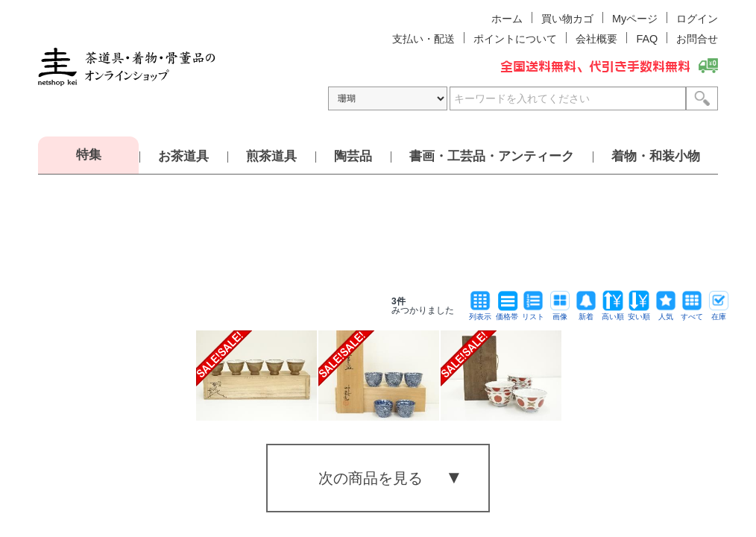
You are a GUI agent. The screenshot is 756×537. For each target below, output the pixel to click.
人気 (666, 313)
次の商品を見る (371, 478)
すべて (692, 313)
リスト (533, 313)
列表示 (480, 313)
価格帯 (507, 313)
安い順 (639, 313)
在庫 (719, 313)
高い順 (613, 313)
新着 (586, 313)
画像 (560, 313)
